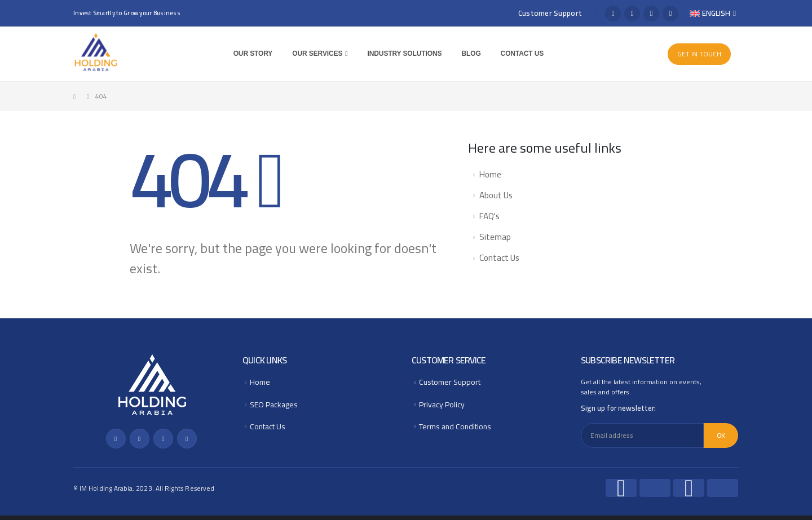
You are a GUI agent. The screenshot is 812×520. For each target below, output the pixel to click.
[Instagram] (651, 14)
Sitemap (495, 237)
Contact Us (524, 54)
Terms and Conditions (458, 431)
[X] (632, 14)
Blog (473, 54)
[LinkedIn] (670, 14)
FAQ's (489, 216)
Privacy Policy (443, 407)
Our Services (319, 54)
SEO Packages (276, 407)
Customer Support (550, 13)
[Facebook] (613, 14)
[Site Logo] (96, 53)
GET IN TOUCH (699, 54)
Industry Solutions (406, 54)
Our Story (254, 54)
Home (490, 174)
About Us (496, 195)
